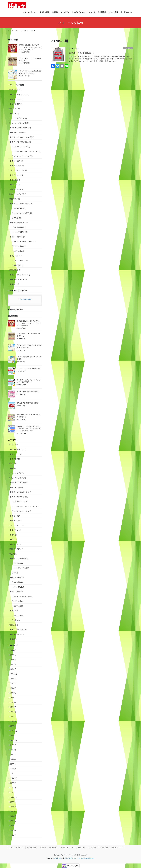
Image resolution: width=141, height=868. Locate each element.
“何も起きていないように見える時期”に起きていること (30, 72)
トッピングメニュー (68, 848)
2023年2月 (12, 769)
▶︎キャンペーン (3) (17, 99)
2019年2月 (12, 835)
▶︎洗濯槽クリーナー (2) (19, 279)
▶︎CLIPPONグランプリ (18, 449)
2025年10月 (13, 683)
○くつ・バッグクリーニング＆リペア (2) (26, 151)
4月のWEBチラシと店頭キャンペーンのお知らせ (29, 416)
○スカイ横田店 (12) (19, 227)
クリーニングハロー (17, 848)
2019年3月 (12, 830)
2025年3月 (12, 716)
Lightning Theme (70, 858)
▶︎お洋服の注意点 (17, 487)
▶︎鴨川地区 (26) (16, 256)
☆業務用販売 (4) (15, 270)
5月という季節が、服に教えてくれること (29, 358)
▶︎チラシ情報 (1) (16, 104)
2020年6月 (12, 811)
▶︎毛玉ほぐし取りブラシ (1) (20, 275)
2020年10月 (13, 797)
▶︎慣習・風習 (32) (17, 161)
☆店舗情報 (13, 554)
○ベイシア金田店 (18, 587)
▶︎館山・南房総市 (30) (18, 237)
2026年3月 (12, 660)
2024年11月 (13, 736)
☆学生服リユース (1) (16, 189)
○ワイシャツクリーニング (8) (22, 156)
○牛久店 (15, 573)
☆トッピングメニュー (17, 525)
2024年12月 (13, 731)
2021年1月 (12, 792)
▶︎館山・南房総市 (17, 592)
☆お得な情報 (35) (15, 90)
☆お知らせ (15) (14, 109)
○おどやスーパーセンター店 (22, 596)
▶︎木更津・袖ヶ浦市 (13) (19, 223)
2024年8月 (12, 750)
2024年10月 (13, 740)
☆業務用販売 (13, 625)
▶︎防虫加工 (128, 48)
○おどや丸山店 (17, 601)
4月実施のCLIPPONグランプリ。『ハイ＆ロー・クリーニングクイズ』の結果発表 (30, 47)
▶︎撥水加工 (14, 535)
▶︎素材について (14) (17, 166)
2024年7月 (12, 754)
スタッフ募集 (104, 848)
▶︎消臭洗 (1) (15, 284)
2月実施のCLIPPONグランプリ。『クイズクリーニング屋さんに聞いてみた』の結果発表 (29, 428)
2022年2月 (12, 773)
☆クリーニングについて (17, 478)
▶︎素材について (16, 521)
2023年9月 (12, 764)
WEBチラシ (53, 848)
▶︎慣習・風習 (15, 516)
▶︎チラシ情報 (15, 459)
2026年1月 (12, 669)
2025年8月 (12, 693)
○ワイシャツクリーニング (21, 511)
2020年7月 (12, 807)
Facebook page (25, 299)
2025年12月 (13, 674)
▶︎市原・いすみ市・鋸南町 (20, 558)
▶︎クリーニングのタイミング (21, 492)
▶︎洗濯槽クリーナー (17, 634)
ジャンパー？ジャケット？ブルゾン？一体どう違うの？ (29, 381)
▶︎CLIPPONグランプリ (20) (20, 94)
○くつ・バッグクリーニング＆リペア (25, 506)
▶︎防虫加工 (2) (15, 185)
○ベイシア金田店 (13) (20, 232)
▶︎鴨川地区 (14, 611)
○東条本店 (16, 620)
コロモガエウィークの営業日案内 (29, 368)
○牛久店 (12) (17, 218)
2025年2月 (12, 721)
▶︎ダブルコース (16, 530)
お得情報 (43, 848)
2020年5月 (12, 816)
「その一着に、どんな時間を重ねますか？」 (29, 335)
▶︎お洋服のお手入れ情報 (19, 483)
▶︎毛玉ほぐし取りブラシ (19, 630)
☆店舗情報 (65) (14, 199)
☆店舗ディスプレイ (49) (17, 194)
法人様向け (92, 848)
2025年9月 (12, 688)
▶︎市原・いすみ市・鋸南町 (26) (21, 204)
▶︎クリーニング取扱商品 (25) (21, 142)
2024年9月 (12, 745)
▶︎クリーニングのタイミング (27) (22, 137)
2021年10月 (13, 778)
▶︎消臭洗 (13, 639)
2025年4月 (12, 712)
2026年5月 (12, 650)
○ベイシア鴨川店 (18, 615)
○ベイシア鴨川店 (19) (20, 260)
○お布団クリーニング (20, 502)
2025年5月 (12, 707)
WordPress (58, 858)
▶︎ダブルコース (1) (17, 175)
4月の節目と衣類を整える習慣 (28, 403)
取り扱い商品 (32, 848)
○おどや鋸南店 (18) (19, 208)
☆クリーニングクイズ (17, 473)
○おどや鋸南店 (17, 563)
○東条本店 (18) (17, 265)
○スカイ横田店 (17, 582)
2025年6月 (12, 702)
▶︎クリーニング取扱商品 (19, 497)
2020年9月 (12, 802)
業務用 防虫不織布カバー (82, 53)
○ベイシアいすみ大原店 (21, 568)
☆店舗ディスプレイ (16, 549)
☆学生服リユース (15, 544)
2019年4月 (12, 826)
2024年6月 (12, 759)
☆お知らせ (13, 464)
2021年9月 (12, 783)
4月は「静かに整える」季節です (28, 391)
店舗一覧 (81, 848)
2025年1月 (12, 726)
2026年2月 (12, 664)
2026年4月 (12, 655)
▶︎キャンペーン (16, 454)
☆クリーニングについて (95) (19, 123)
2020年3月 (12, 821)
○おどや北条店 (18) (19, 251)
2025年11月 (13, 678)
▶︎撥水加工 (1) (15, 180)
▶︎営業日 (13, 468)
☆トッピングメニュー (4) (18, 170)
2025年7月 (12, 698)
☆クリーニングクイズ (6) (18, 118)
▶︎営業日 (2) (15, 113)
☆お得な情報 (13, 445)
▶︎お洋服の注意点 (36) (18, 132)
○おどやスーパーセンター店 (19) (24, 241)
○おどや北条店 (17, 606)
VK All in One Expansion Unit (86, 858)
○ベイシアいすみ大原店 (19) (22, 213)
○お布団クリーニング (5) (21, 147)
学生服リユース (117, 848)
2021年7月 (12, 788)
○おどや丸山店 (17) (19, 246)
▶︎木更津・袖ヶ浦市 (17, 577)
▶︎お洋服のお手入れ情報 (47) (21, 128)
